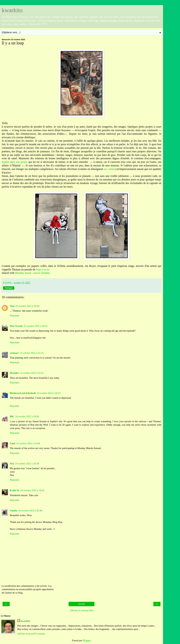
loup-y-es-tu (43, 269)
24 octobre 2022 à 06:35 (49, 393)
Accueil (82, 604)
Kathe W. (15, 490)
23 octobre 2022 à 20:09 (27, 306)
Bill (12, 416)
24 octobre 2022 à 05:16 (32, 373)
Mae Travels (16, 326)
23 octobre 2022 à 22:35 (32, 353)
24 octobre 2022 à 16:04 (28, 443)
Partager (9, 288)
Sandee (14, 510)
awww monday (42, 273)
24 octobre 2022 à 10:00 (27, 416)
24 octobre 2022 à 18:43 (33, 490)
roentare (14, 353)
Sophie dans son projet (14, 162)
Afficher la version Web (82, 610)
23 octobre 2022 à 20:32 (36, 326)
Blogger (87, 640)
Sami (12, 443)
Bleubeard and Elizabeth (23, 393)
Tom (12, 306)
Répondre (15, 315)
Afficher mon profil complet (31, 634)
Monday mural (23, 273)
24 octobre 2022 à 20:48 (30, 510)
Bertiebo (14, 373)
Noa (12, 464)
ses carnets (109, 169)
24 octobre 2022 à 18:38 (27, 464)
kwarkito (12, 10)
